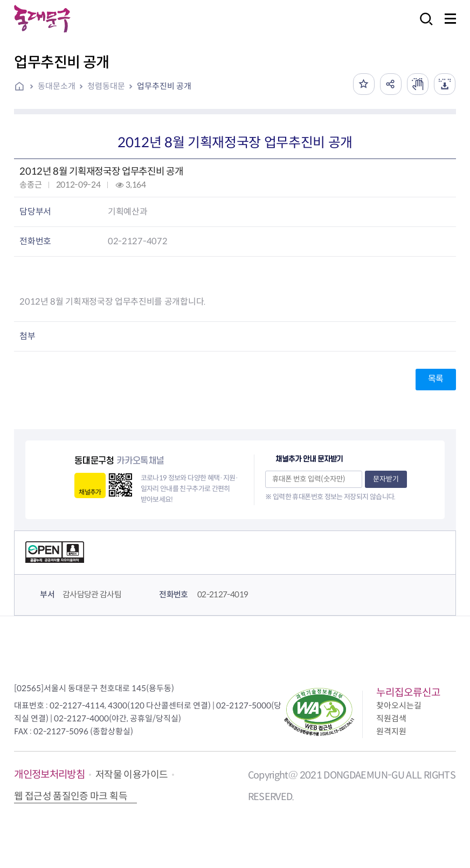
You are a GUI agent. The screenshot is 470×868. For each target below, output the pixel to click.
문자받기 (386, 479)
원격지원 (391, 731)
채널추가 (90, 492)
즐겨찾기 (364, 84)
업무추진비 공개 (164, 86)
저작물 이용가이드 (132, 775)
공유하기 (391, 84)
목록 (436, 379)
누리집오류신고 (408, 693)
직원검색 (391, 718)
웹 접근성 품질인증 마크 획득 (71, 796)
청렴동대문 (106, 86)
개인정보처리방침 (49, 774)
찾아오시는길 (399, 705)
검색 (423, 26)
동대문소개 (57, 86)
